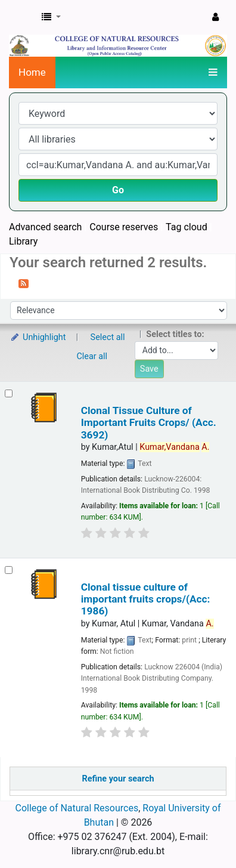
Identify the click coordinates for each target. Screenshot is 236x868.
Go (118, 190)
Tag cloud (187, 227)
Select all (108, 337)
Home (32, 72)
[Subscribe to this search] (24, 283)
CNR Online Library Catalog (22, 17)
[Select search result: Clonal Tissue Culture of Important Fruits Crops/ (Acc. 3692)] (9, 393)
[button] (51, 17)
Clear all (92, 356)
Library (23, 241)
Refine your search (118, 779)
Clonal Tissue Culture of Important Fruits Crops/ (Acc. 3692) (149, 423)
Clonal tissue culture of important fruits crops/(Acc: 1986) (146, 599)
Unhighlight (38, 337)
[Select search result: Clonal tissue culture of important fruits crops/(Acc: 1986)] (9, 570)
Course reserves (124, 227)
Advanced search (45, 227)
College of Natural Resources (77, 808)
